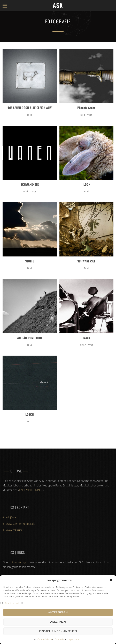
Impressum (73, 639)
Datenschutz (60, 639)
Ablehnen (58, 622)
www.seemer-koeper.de (21, 524)
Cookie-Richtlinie (45, 639)
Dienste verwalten (14, 603)
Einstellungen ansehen (58, 631)
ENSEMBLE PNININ (31, 490)
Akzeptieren (58, 612)
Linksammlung (17, 562)
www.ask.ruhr (14, 530)
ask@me (11, 517)
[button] (111, 580)
